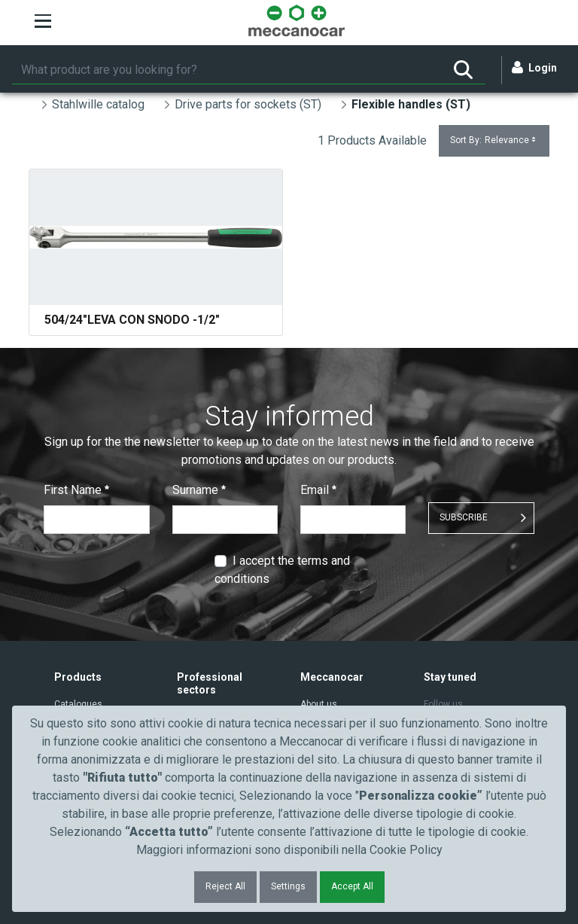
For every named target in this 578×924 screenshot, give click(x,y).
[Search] (227, 70)
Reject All (225, 886)
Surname (199, 490)
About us (319, 704)
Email (318, 490)
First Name (76, 490)
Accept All (352, 886)
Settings (288, 886)
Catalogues (78, 704)
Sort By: (494, 140)
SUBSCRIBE (464, 517)
